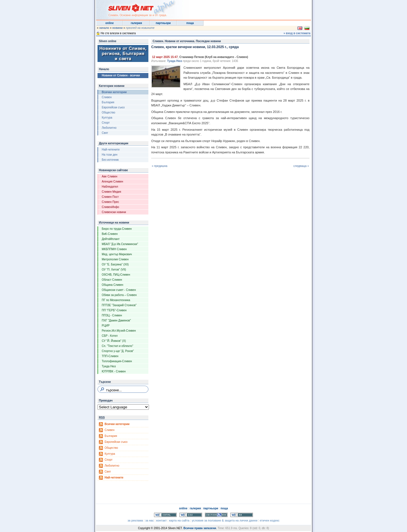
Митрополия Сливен (115, 259)
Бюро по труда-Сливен (117, 229)
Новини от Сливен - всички (121, 75)
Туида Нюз (109, 366)
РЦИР (106, 326)
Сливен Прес (110, 202)
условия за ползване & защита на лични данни (224, 521)
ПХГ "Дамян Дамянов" (116, 320)
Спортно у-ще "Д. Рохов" (118, 351)
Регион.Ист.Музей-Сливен (119, 331)
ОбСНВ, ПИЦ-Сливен (116, 275)
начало (104, 28)
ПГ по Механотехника (116, 300)
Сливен (107, 97)
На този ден (110, 155)
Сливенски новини (114, 212)
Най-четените (111, 150)
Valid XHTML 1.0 (165, 515)
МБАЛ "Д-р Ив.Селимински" (120, 244)
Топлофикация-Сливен (117, 361)
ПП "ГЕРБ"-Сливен (114, 310)
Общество (109, 112)
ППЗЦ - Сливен (112, 315)
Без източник (110, 160)
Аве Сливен (110, 176)
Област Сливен (112, 280)
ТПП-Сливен (110, 356)
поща (190, 23)
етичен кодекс (270, 521)
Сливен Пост (110, 197)
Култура (107, 118)
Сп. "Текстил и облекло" (117, 346)
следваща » (301, 166)
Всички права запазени (200, 528)
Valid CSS (191, 515)
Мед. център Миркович (117, 254)
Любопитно (109, 128)
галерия (137, 23)
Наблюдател (110, 187)
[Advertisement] (241, 8)
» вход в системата (297, 33)
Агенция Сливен (112, 182)
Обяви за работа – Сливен (119, 295)
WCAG (242, 515)
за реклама (135, 521)
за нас (150, 521)
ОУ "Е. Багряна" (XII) (115, 264)
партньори (163, 23)
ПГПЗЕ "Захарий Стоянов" (119, 305)
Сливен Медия (111, 192)
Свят (105, 133)
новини (117, 28)
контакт (162, 521)
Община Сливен (112, 285)
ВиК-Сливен (110, 234)
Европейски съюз (113, 107)
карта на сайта (179, 521)
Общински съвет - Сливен (119, 290)
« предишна (160, 166)
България (108, 102)
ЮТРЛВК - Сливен (114, 371)
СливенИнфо (110, 207)
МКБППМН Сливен (114, 249)
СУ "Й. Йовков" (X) (114, 341)
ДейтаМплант (111, 239)
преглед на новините (140, 28)
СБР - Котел (110, 336)
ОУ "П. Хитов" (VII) (114, 270)
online (110, 23)
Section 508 (216, 515)
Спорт (106, 123)
